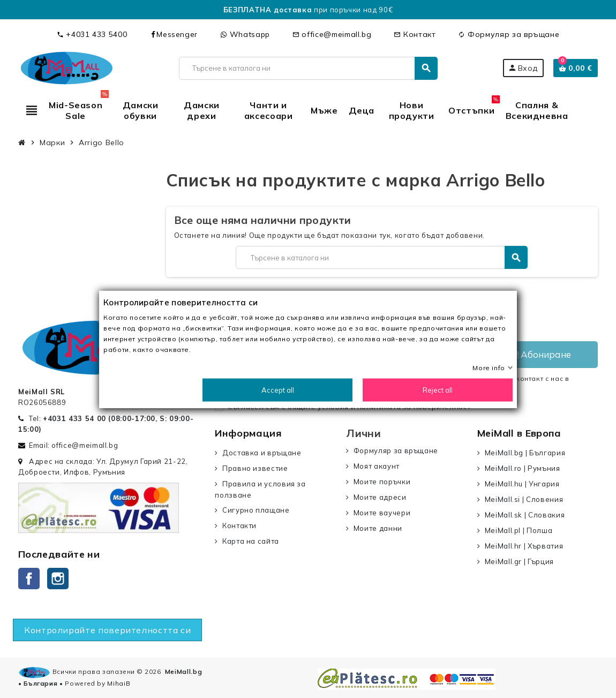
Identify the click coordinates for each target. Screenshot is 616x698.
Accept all (278, 389)
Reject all (438, 389)
